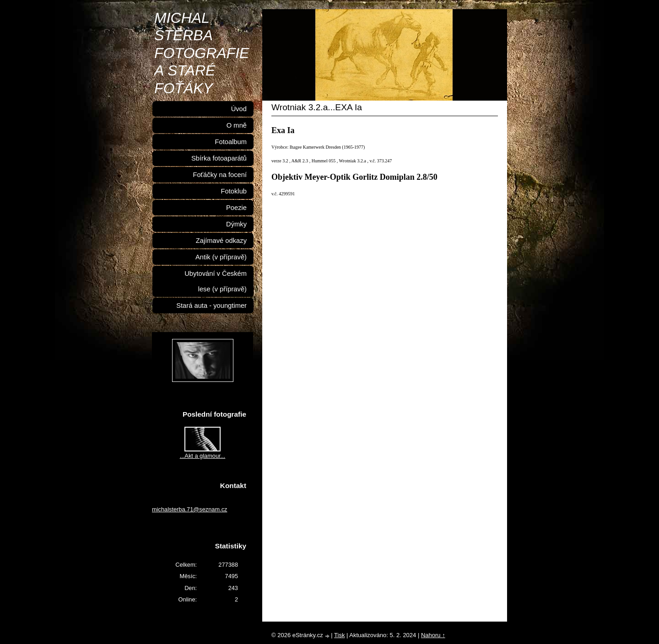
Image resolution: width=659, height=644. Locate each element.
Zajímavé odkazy (221, 241)
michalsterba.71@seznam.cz (190, 509)
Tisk (339, 635)
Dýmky (236, 224)
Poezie (236, 208)
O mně (237, 125)
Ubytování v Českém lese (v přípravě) (216, 281)
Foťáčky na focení (220, 175)
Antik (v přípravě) (221, 257)
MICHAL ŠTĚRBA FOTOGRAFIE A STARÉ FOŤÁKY (202, 53)
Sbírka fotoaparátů (219, 158)
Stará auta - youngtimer (211, 306)
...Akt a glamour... (203, 456)
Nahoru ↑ (433, 635)
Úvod (239, 109)
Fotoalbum (231, 142)
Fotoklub (234, 191)
